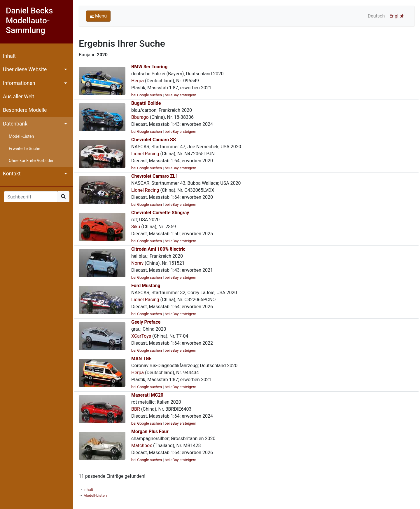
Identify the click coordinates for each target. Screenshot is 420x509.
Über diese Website (25, 69)
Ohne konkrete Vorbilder (31, 161)
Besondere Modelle (25, 110)
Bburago (140, 117)
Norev (137, 263)
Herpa (138, 81)
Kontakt (12, 174)
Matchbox (142, 446)
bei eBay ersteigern (181, 95)
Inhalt (9, 56)
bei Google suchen (147, 95)
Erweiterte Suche (24, 149)
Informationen (19, 83)
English (397, 16)
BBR (136, 409)
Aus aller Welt (19, 97)
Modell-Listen (21, 136)
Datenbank (15, 124)
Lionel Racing (145, 154)
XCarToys (141, 336)
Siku (136, 227)
